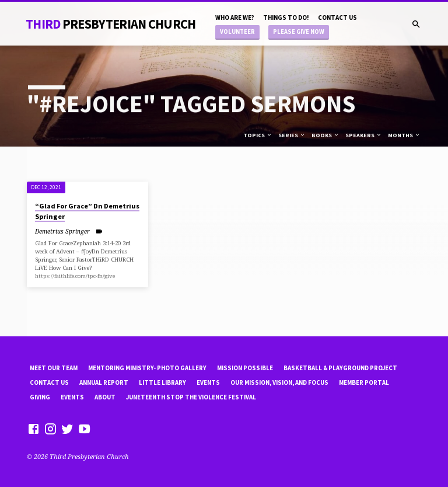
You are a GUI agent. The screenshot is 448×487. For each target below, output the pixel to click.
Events (208, 382)
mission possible (245, 368)
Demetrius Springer (62, 231)
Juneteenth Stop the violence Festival (191, 397)
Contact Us (337, 18)
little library (162, 382)
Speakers (364, 135)
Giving (40, 397)
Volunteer (237, 32)
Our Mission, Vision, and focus (279, 382)
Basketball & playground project (340, 368)
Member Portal (364, 382)
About (105, 397)
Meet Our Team (54, 368)
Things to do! (286, 18)
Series (292, 135)
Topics (258, 135)
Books (325, 135)
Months (404, 135)
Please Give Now (299, 32)
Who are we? (235, 18)
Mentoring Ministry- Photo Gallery (147, 368)
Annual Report (104, 382)
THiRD (111, 24)
